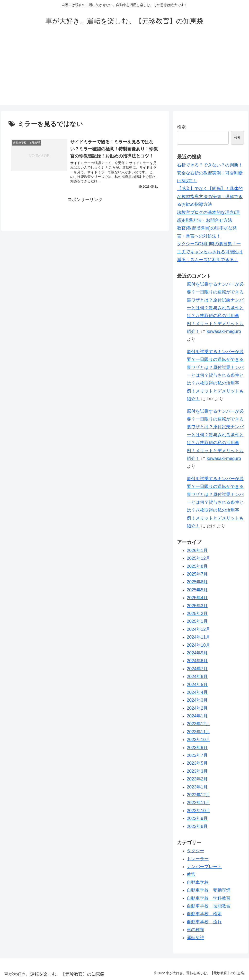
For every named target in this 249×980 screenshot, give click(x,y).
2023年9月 (197, 748)
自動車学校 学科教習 (209, 898)
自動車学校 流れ (204, 922)
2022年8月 (197, 826)
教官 (191, 874)
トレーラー (198, 859)
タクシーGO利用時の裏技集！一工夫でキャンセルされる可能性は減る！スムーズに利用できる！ (210, 252)
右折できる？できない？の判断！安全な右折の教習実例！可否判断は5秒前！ (210, 173)
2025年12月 (198, 558)
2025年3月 (197, 606)
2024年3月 (197, 700)
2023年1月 (197, 787)
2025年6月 (197, 582)
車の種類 (196, 930)
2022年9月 (197, 818)
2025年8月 (197, 566)
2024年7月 (197, 669)
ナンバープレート (204, 867)
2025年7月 (197, 574)
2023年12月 (198, 724)
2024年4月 (197, 692)
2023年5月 (197, 763)
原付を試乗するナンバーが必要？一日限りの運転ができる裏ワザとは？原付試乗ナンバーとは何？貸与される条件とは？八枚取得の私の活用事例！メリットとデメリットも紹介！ (215, 308)
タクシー (196, 851)
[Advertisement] (124, 71)
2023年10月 (198, 740)
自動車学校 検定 (204, 914)
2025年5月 (197, 590)
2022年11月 (198, 803)
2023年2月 (197, 779)
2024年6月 (197, 677)
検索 (181, 127)
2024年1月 (197, 716)
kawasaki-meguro (224, 331)
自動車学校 (198, 882)
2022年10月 (198, 811)
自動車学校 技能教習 (209, 906)
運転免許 (196, 938)
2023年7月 (197, 755)
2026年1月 (197, 550)
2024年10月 (198, 645)
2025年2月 (197, 614)
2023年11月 (198, 732)
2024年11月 (198, 637)
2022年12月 (198, 795)
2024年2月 (197, 708)
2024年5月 (197, 685)
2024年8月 (197, 661)
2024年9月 (197, 653)
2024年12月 (198, 629)
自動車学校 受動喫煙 (209, 890)
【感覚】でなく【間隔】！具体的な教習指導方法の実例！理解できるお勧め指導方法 (210, 197)
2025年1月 (197, 621)
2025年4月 (197, 598)
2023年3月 (197, 771)
